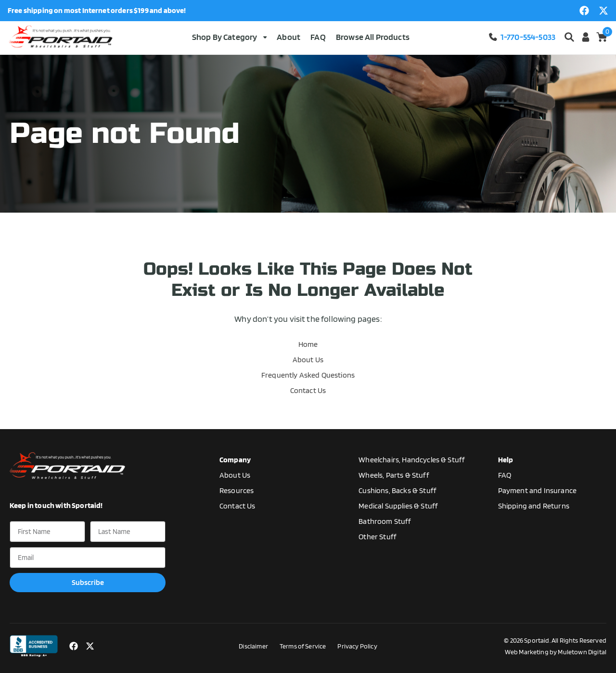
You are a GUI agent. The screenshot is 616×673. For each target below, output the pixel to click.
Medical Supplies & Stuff (398, 506)
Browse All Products (373, 37)
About (289, 37)
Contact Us (308, 390)
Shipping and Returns (534, 506)
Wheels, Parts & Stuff (394, 475)
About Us (308, 360)
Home (308, 344)
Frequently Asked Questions (308, 375)
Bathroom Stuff (385, 521)
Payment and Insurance (537, 490)
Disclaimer (253, 646)
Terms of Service (303, 646)
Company (235, 460)
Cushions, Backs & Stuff (398, 490)
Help (506, 460)
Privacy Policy (357, 646)
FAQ (318, 37)
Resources (237, 490)
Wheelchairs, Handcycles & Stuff (412, 460)
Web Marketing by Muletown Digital (556, 652)
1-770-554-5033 (522, 37)
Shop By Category (229, 37)
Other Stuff (378, 537)
